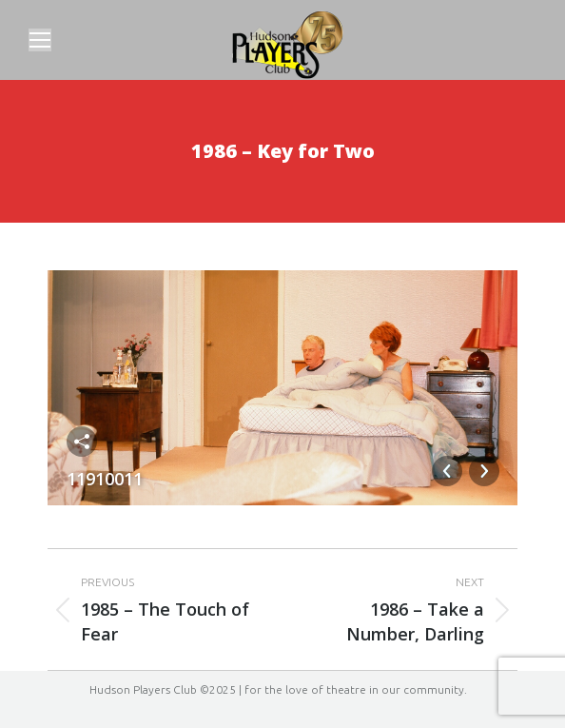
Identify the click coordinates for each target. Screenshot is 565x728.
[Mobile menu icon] (40, 40)
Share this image (82, 442)
